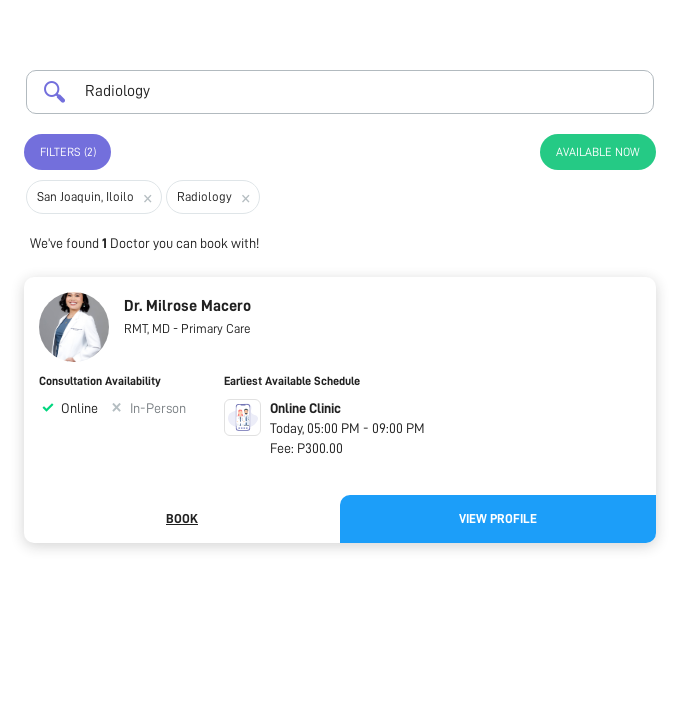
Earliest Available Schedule (292, 381)
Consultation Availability (100, 381)
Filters (68, 152)
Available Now (598, 152)
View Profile (498, 518)
